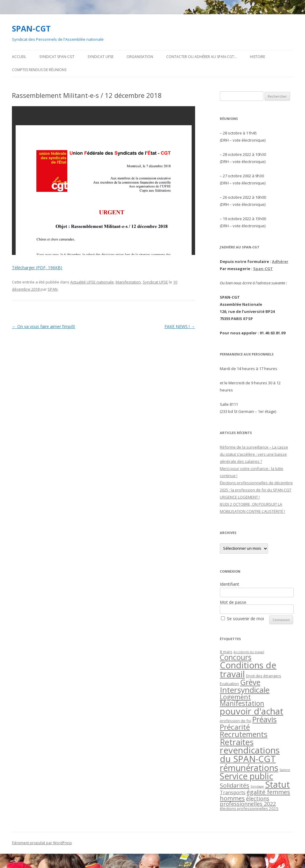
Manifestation (128, 282)
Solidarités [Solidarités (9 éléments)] (235, 785)
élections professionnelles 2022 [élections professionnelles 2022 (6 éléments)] (248, 801)
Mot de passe (233, 602)
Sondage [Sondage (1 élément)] (257, 786)
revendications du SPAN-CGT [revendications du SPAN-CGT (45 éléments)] (250, 755)
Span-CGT (263, 269)
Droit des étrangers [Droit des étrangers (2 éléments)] (264, 676)
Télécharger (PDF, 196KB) (37, 268)
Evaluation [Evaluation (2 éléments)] (229, 684)
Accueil (19, 57)
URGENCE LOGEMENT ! (240, 497)
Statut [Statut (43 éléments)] (277, 784)
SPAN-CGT (31, 29)
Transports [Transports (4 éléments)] (233, 792)
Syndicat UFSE (101, 57)
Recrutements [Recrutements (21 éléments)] (244, 734)
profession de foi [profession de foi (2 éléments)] (235, 721)
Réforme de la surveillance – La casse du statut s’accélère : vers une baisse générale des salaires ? (254, 454)
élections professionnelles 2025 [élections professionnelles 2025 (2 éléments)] (249, 809)
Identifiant (229, 584)
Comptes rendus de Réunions (39, 70)
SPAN (53, 289)
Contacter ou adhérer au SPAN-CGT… (201, 57)
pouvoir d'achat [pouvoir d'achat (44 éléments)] (252, 711)
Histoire (257, 57)
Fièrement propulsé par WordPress (42, 843)
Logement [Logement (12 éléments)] (235, 697)
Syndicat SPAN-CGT (57, 57)
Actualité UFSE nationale (92, 282)
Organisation (140, 57)
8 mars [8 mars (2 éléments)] (226, 652)
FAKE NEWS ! (180, 326)
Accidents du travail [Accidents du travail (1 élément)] (249, 652)
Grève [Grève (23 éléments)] (250, 682)
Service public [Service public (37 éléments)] (246, 776)
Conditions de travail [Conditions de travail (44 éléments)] (248, 669)
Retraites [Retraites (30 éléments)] (237, 742)
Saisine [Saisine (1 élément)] (285, 770)
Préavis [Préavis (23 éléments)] (264, 719)
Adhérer (280, 261)
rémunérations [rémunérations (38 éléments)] (249, 768)
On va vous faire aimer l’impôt (43, 326)
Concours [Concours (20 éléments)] (236, 657)
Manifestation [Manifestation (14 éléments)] (242, 703)
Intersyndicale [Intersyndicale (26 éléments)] (245, 690)
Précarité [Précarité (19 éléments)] (235, 727)
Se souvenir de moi (245, 619)
